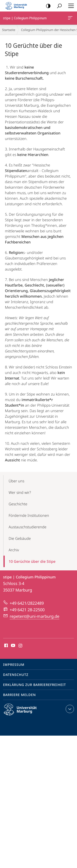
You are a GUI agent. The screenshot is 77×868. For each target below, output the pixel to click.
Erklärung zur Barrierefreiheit (34, 685)
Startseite (9, 30)
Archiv (14, 550)
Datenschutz (16, 675)
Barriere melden (19, 695)
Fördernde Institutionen (29, 515)
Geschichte (18, 504)
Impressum (14, 665)
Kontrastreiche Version (47, 6)
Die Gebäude (20, 538)
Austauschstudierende (28, 527)
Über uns (16, 481)
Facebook (6, 646)
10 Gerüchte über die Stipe (32, 561)
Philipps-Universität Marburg (24, 713)
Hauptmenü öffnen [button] (70, 6)
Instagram (21, 646)
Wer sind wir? (20, 492)
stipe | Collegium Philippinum (70, 19)
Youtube (13, 646)
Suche (58, 6)
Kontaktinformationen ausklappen (69, 709)
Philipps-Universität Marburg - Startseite (17, 6)
